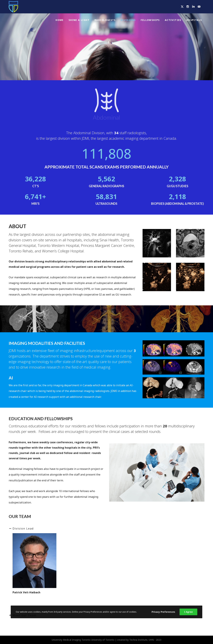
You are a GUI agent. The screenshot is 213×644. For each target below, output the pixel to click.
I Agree (188, 612)
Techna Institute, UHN (142, 640)
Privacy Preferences (163, 612)
